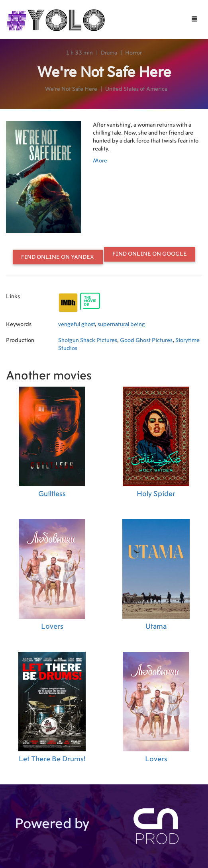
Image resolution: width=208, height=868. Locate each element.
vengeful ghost (77, 325)
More (100, 161)
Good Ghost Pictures (146, 340)
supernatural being (121, 325)
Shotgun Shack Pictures (88, 340)
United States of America (136, 89)
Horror (133, 53)
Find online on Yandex (58, 257)
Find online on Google (150, 254)
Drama (109, 53)
